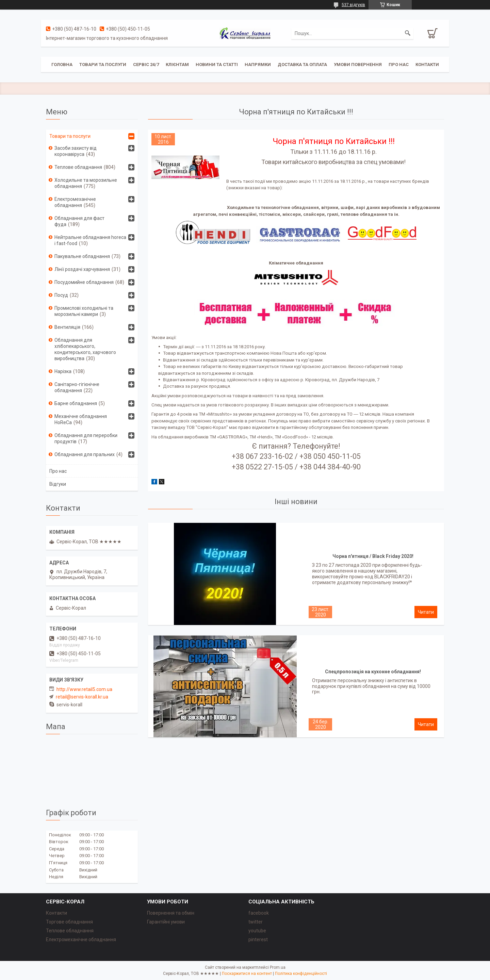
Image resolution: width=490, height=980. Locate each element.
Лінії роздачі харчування (82, 269)
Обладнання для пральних (85, 454)
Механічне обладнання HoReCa (81, 419)
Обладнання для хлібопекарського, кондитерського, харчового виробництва (85, 349)
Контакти (427, 65)
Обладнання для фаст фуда (79, 221)
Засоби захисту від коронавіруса (76, 151)
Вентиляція (67, 327)
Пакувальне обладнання (82, 256)
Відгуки (58, 484)
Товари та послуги (103, 65)
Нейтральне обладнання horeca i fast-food (90, 240)
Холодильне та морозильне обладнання (86, 183)
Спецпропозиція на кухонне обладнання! (373, 672)
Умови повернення (358, 65)
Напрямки (258, 65)
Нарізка (63, 371)
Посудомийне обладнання (84, 282)
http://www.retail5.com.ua (84, 689)
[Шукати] (408, 33)
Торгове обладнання (69, 922)
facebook (259, 913)
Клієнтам (177, 65)
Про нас (399, 65)
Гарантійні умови (166, 922)
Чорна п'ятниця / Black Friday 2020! (373, 556)
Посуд (61, 295)
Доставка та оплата (302, 65)
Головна (62, 65)
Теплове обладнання (78, 167)
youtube (257, 931)
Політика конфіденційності (301, 974)
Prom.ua (278, 967)
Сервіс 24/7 (146, 65)
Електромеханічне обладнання (75, 202)
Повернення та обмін (171, 913)
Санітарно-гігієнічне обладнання (77, 387)
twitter (256, 922)
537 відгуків (353, 5)
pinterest (258, 939)
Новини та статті (217, 65)
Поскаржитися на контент (247, 974)
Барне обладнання (76, 403)
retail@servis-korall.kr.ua (82, 697)
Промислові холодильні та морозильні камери (84, 311)
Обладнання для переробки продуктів (86, 438)
